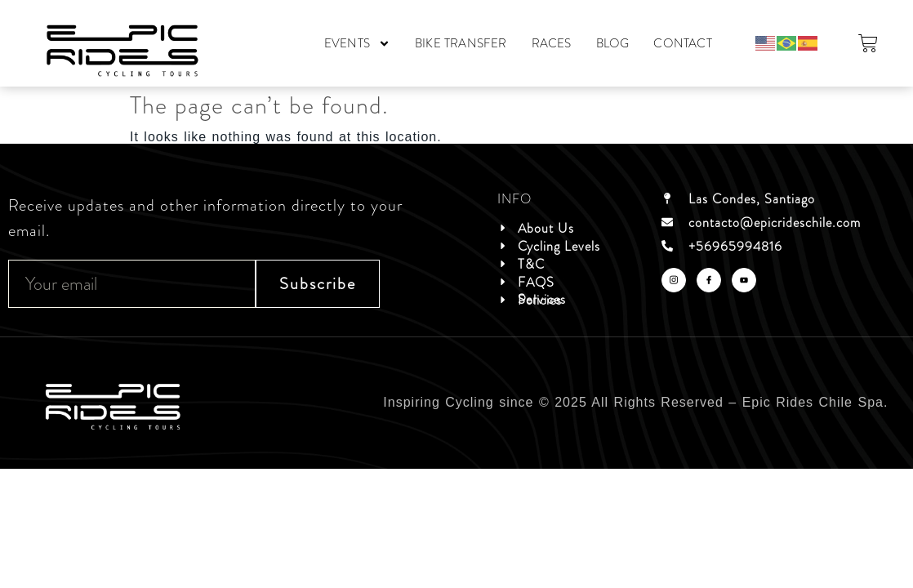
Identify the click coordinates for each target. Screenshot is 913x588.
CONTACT (682, 43)
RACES (552, 43)
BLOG (613, 43)
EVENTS (357, 44)
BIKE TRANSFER (461, 43)
